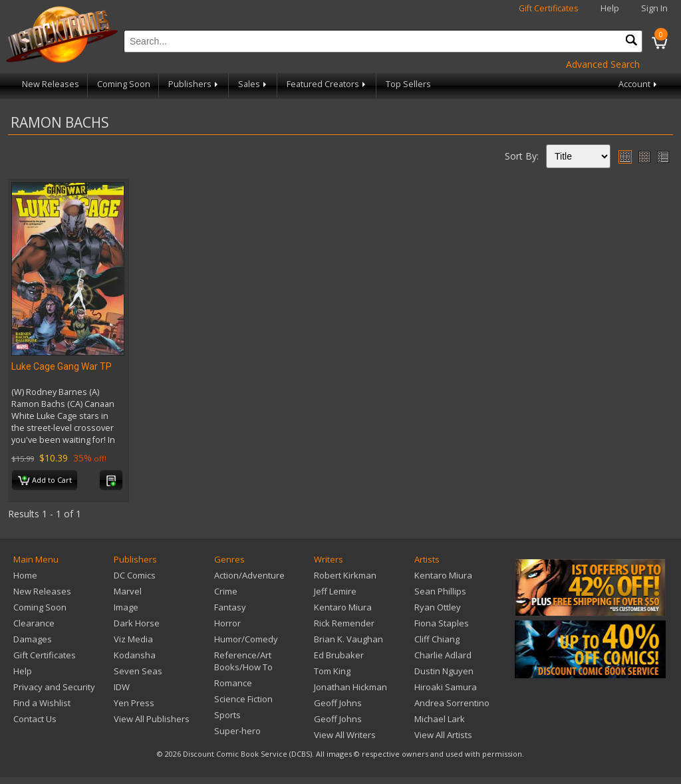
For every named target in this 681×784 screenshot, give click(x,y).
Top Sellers (408, 84)
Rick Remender (344, 623)
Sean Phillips (440, 591)
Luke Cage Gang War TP (62, 366)
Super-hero (237, 731)
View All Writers (345, 735)
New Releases (51, 84)
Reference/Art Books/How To (243, 661)
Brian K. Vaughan (348, 639)
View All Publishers (152, 719)
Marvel (128, 591)
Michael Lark (440, 719)
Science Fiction (243, 699)
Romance (233, 683)
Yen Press (134, 703)
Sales (253, 84)
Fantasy (230, 607)
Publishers (194, 84)
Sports (227, 715)
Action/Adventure (249, 575)
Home (25, 575)
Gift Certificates (549, 8)
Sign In (654, 8)
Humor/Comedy (246, 639)
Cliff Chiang (437, 639)
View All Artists (443, 735)
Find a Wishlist (42, 703)
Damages (33, 639)
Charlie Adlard (443, 655)
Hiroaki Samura (446, 687)
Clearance (34, 623)
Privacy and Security (54, 687)
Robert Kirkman (345, 575)
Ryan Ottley (438, 607)
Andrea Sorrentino (452, 703)
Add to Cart (45, 481)
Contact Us (35, 719)
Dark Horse (137, 623)
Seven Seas (138, 671)
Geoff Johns (338, 703)
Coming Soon (124, 84)
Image (126, 607)
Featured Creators (327, 84)
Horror (227, 623)
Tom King (332, 671)
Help (610, 8)
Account (639, 84)
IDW (122, 687)
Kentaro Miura (343, 607)
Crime (226, 591)
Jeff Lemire (335, 591)
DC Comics (135, 575)
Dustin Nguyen (444, 671)
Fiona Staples (442, 623)
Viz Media (133, 639)
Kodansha (135, 655)
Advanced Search (603, 64)
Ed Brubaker (339, 655)
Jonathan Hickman (350, 687)
